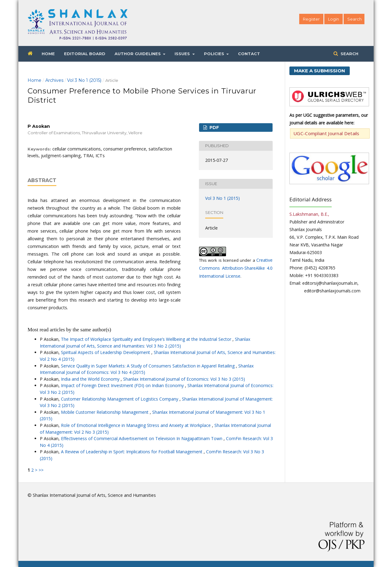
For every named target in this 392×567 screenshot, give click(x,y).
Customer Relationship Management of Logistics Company (120, 399)
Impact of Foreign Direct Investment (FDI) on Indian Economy (123, 385)
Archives (54, 80)
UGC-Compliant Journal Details (326, 133)
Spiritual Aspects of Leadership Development (106, 352)
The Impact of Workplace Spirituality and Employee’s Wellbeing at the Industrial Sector (147, 339)
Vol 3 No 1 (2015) (84, 80)
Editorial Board (85, 54)
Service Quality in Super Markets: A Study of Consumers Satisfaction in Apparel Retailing (148, 366)
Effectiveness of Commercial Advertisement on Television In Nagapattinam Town (142, 438)
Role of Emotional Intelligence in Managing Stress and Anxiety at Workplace (136, 425)
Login (334, 19)
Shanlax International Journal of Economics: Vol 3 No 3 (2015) (184, 379)
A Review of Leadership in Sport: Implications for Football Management (132, 452)
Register (311, 19)
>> (41, 470)
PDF (214, 127)
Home (48, 54)
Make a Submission (320, 71)
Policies (215, 54)
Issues (183, 54)
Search (349, 54)
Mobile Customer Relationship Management (105, 412)
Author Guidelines (138, 54)
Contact (249, 54)
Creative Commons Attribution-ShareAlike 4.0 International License (236, 268)
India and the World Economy (91, 379)
